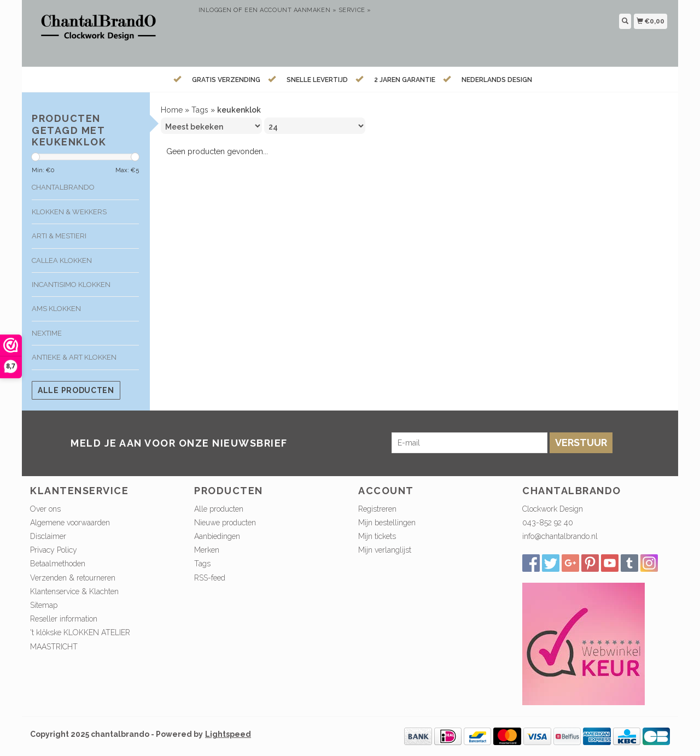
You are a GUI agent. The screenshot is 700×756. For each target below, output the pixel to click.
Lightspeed (228, 734)
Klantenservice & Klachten (74, 591)
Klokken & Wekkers (69, 212)
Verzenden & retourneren (73, 578)
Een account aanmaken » (290, 10)
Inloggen (215, 10)
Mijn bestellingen (387, 523)
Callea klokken (62, 260)
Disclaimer (48, 536)
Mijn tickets (377, 536)
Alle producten (76, 390)
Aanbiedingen (217, 536)
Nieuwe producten (225, 523)
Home (172, 110)
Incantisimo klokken (71, 285)
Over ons (45, 509)
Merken (207, 550)
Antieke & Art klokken (74, 357)
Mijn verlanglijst (385, 550)
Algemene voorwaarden (70, 523)
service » (355, 10)
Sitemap (44, 605)
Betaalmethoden (58, 564)
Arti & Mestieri (59, 236)
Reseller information (64, 619)
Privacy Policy (54, 550)
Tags (200, 110)
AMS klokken (56, 309)
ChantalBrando (63, 187)
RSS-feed (210, 578)
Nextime (47, 333)
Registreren (377, 509)
